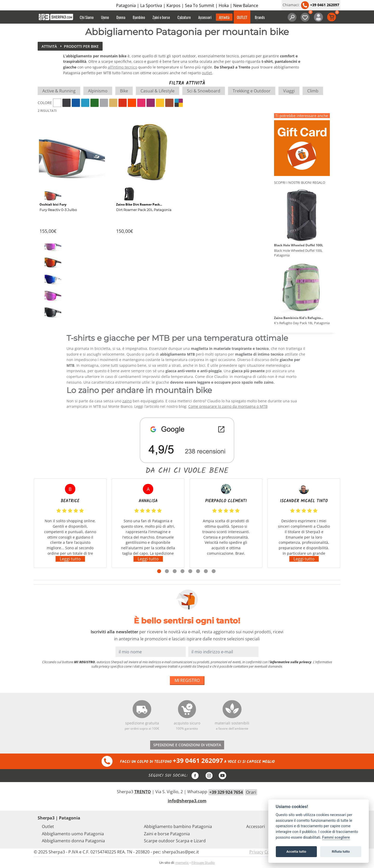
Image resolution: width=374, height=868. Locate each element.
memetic (182, 863)
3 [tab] (175, 571)
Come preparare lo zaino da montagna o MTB (228, 406)
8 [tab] (214, 571)
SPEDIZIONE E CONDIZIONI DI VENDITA (187, 745)
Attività (224, 17)
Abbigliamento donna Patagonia (73, 841)
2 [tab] (167, 571)
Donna (121, 17)
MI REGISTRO (187, 680)
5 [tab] (190, 571)
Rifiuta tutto (341, 852)
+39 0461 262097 (320, 5)
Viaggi (289, 91)
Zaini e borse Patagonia (167, 834)
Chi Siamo (87, 17)
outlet (207, 73)
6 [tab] (198, 571)
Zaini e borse (161, 17)
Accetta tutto (296, 852)
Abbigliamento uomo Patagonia (73, 834)
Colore (45, 103)
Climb (313, 91)
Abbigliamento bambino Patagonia (178, 826)
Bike (124, 91)
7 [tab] (206, 571)
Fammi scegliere (336, 838)
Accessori (205, 17)
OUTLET (242, 17)
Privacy (256, 852)
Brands (260, 17)
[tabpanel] (70, 523)
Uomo (105, 17)
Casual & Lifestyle (158, 91)
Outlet (48, 826)
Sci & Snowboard (204, 91)
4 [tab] (182, 571)
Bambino (139, 17)
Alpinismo (98, 91)
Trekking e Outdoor (252, 91)
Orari (251, 792)
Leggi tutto (70, 559)
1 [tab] (159, 571)
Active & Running (59, 91)
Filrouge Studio (203, 863)
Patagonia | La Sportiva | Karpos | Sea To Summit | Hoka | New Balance (187, 5)
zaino (127, 401)
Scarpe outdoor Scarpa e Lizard (175, 841)
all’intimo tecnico (122, 67)
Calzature (184, 17)
